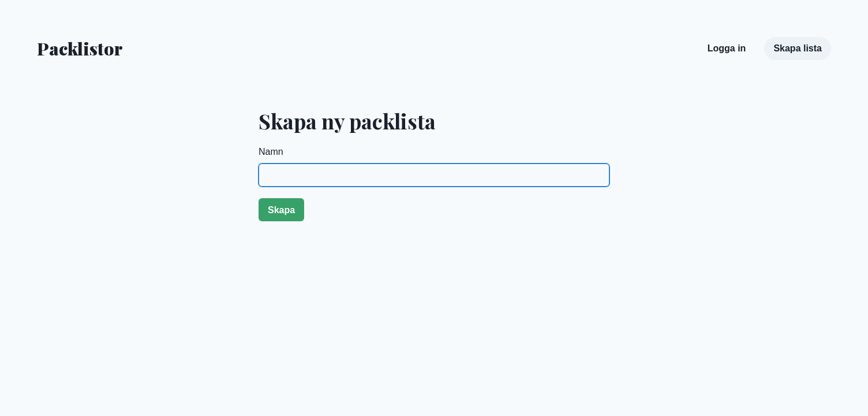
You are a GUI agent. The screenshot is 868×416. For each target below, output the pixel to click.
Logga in (727, 48)
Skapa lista (798, 48)
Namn (271, 152)
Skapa (281, 210)
